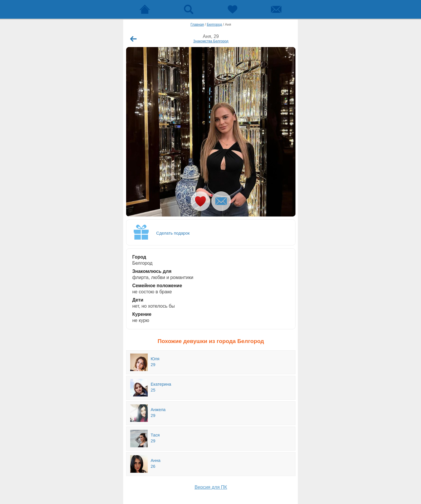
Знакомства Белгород (211, 41)
